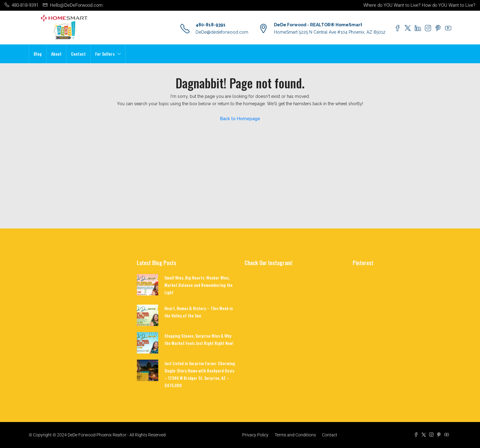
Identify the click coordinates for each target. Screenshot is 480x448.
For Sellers (105, 54)
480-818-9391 (211, 25)
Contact (78, 54)
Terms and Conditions (295, 435)
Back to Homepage (240, 119)
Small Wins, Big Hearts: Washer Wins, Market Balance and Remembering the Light (199, 285)
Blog (38, 54)
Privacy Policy (255, 435)
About (56, 54)
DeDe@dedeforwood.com (222, 32)
